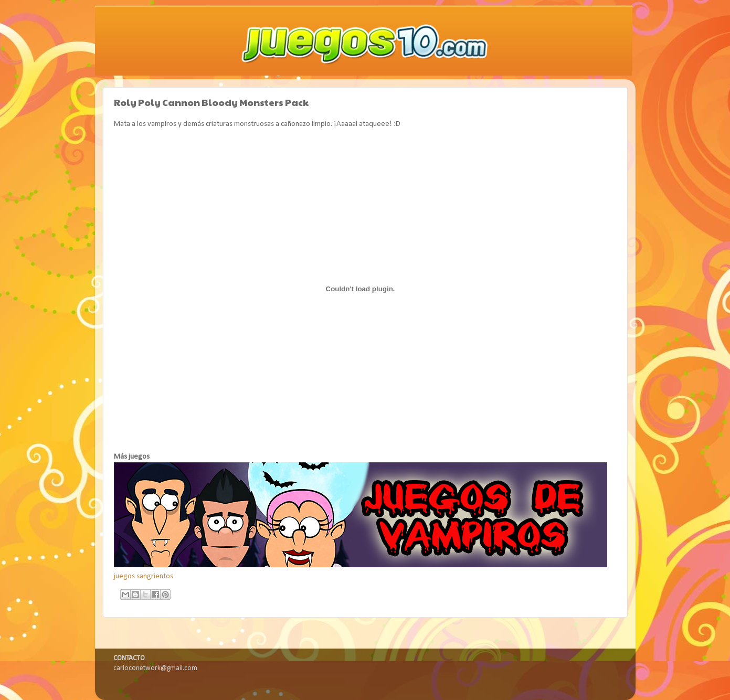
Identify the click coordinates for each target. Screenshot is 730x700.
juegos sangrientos (144, 576)
